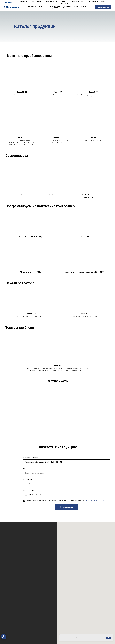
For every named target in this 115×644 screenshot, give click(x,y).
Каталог (40, 7)
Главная (49, 46)
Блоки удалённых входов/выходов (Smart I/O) (84, 272)
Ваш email (28, 481)
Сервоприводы (17, 156)
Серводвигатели (55, 195)
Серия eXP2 (31, 314)
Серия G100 (57, 138)
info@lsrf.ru (51, 2)
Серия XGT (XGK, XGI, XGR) (31, 237)
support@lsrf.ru (61, 2)
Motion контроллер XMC (31, 272)
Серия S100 (93, 92)
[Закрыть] (112, 2)
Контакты (84, 7)
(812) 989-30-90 (42, 2)
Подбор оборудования (53, 7)
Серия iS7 (57, 92)
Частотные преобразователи (29, 56)
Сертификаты (67, 7)
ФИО (25, 471)
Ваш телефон (29, 492)
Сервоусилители (21, 195)
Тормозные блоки (20, 328)
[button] (103, 7)
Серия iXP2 (84, 314)
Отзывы (76, 7)
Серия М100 (22, 92)
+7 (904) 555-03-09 (72, 2)
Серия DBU (57, 365)
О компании (31, 7)
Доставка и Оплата (58, 8)
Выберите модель (31, 460)
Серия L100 (22, 138)
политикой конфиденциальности (96, 503)
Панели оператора (20, 283)
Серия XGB (84, 237)
